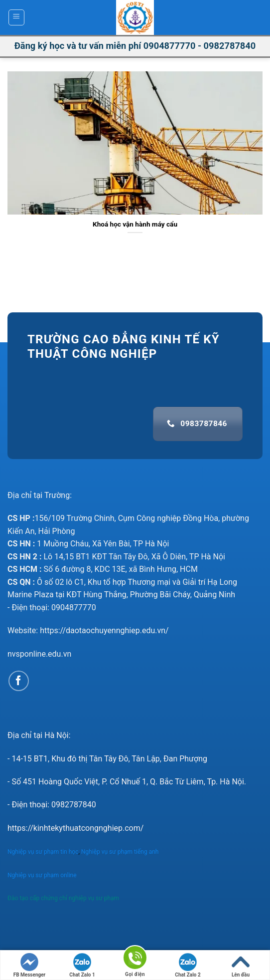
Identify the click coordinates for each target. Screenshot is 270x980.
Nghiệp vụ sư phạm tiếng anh (121, 852)
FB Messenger (30, 965)
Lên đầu (241, 965)
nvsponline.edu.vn (39, 654)
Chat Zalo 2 (188, 965)
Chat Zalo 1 (82, 965)
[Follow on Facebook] (19, 681)
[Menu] (17, 17)
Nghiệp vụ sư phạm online (42, 875)
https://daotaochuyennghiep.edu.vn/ (104, 630)
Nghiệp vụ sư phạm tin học (43, 852)
